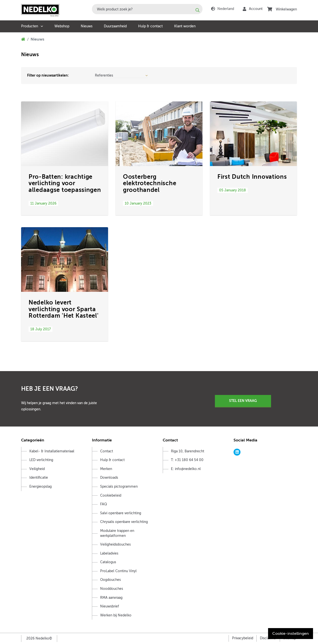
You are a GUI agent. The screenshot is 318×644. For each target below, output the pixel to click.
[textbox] (147, 9)
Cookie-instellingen (291, 634)
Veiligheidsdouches (115, 544)
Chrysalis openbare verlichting (124, 522)
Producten (30, 26)
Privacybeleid (243, 638)
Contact (107, 451)
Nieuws (87, 26)
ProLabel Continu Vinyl (118, 571)
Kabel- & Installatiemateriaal (52, 451)
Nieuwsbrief (110, 606)
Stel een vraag (243, 401)
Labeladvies (109, 553)
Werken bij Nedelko (116, 615)
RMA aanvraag (111, 598)
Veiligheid (37, 469)
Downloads (109, 478)
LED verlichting (41, 460)
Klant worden (185, 26)
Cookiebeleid (111, 495)
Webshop (62, 26)
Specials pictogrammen (119, 487)
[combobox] (147, 9)
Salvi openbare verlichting (121, 513)
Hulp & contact (150, 26)
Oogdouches (110, 580)
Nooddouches (112, 589)
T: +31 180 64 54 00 (187, 460)
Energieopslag (40, 487)
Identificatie (39, 478)
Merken (106, 469)
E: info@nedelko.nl (186, 469)
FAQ (104, 504)
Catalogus (108, 562)
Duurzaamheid (115, 26)
